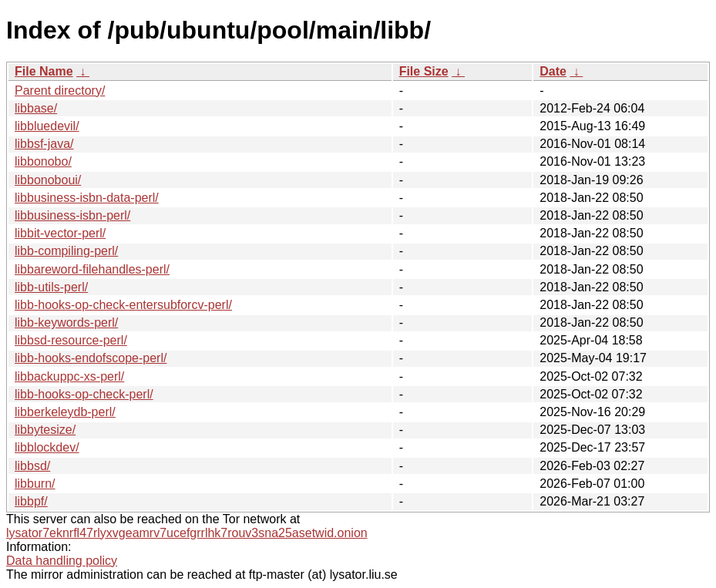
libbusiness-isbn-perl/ (72, 215)
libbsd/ (32, 466)
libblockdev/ (47, 447)
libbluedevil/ (47, 126)
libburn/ (35, 484)
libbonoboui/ (48, 180)
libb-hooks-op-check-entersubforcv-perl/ (123, 305)
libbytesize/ (45, 430)
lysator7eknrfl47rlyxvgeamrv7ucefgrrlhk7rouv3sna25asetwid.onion (187, 533)
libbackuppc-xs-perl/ (69, 376)
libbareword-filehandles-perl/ (92, 269)
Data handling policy (62, 561)
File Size (424, 71)
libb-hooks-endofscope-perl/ (91, 358)
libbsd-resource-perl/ (71, 340)
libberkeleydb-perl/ (65, 412)
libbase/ (36, 108)
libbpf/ (31, 501)
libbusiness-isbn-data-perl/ (87, 198)
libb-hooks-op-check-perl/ (84, 394)
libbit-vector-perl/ (60, 233)
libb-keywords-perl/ (66, 323)
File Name (44, 71)
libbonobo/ (43, 161)
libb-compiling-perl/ (66, 251)
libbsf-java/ (44, 144)
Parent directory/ (60, 91)
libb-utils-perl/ (51, 287)
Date (553, 71)
